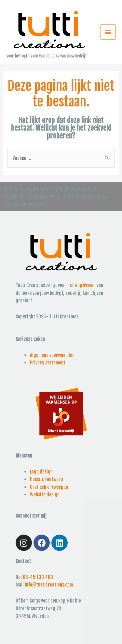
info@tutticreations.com (49, 585)
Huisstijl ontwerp (47, 479)
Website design (45, 495)
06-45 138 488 (38, 577)
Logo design (41, 472)
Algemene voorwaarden (52, 355)
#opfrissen (85, 285)
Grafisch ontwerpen (49, 487)
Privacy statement (48, 363)
